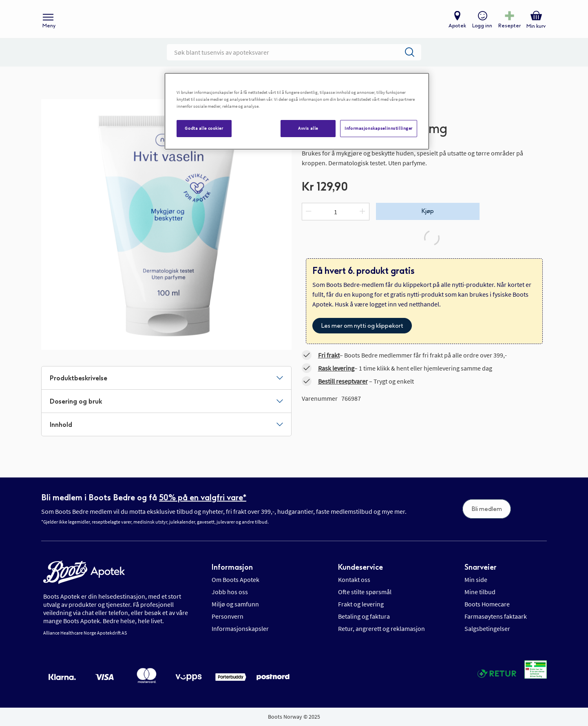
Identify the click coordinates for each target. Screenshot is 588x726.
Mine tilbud (480, 592)
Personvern (228, 616)
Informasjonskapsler (240, 628)
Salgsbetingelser (487, 628)
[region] (297, 111)
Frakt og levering (361, 604)
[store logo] (290, 21)
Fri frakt (329, 358)
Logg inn (482, 27)
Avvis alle (308, 128)
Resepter (509, 27)
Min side (476, 579)
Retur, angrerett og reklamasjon (381, 628)
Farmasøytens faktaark (496, 616)
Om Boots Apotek (235, 579)
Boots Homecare (487, 604)
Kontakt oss (354, 579)
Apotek (457, 27)
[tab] (166, 381)
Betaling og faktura (364, 616)
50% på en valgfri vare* (203, 497)
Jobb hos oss (230, 592)
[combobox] (294, 55)
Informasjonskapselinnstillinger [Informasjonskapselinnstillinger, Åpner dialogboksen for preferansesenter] (379, 128)
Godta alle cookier (204, 128)
